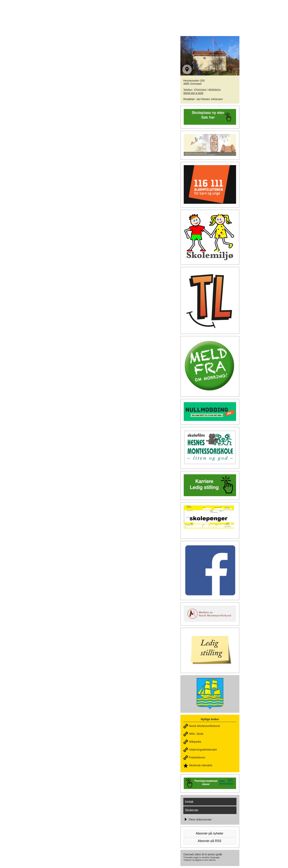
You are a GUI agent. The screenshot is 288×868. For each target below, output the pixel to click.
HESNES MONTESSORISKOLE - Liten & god (114, 12)
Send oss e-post (193, 93)
